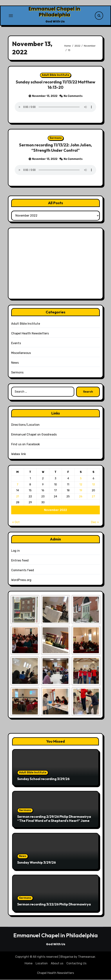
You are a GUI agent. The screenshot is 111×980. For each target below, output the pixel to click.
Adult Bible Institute (55, 75)
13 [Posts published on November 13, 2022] (93, 485)
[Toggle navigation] (11, 16)
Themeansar (87, 957)
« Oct (16, 522)
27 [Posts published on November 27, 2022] (93, 497)
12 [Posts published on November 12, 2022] (81, 485)
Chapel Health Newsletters (30, 334)
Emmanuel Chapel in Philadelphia (54, 12)
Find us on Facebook (26, 444)
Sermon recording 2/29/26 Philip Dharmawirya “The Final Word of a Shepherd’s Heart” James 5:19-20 (54, 821)
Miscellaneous (21, 353)
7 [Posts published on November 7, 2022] (18, 485)
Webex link (19, 454)
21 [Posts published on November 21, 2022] (18, 497)
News (15, 363)
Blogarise (67, 957)
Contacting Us (76, 964)
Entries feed (20, 561)
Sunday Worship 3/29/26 (37, 863)
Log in (16, 551)
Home (29, 964)
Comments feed (23, 571)
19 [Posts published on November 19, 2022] (81, 491)
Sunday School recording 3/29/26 (43, 779)
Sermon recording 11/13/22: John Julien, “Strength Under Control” (55, 148)
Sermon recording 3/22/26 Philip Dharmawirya (54, 905)
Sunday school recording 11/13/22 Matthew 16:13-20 (55, 85)
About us (57, 964)
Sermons (56, 138)
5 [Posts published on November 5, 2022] (81, 479)
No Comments (73, 96)
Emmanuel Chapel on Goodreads (34, 435)
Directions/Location (26, 425)
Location (42, 964)
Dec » (95, 522)
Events (16, 343)
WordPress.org (21, 580)
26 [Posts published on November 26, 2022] (81, 497)
